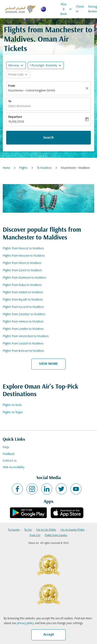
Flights (23, 168)
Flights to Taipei (13, 412)
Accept (49, 635)
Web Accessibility (14, 467)
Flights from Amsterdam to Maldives (26, 336)
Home (6, 168)
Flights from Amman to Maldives (23, 322)
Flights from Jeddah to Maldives (23, 292)
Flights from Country (56, 535)
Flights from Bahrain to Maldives (23, 351)
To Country (14, 530)
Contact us (10, 461)
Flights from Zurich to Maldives (22, 270)
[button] (46, 65)
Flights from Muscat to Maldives (23, 248)
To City (28, 530)
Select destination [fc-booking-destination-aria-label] (20, 106)
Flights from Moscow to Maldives (24, 256)
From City (35, 535)
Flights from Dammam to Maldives (24, 278)
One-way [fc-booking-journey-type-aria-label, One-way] (14, 66)
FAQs (6, 447)
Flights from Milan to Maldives (22, 263)
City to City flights (46, 530)
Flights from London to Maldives (23, 329)
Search (48, 138)
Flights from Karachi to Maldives (23, 307)
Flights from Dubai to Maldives (22, 285)
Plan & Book (67, 9)
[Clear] (88, 88)
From (12, 86)
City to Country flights (73, 530)
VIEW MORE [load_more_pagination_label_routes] (48, 364)
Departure (15, 117)
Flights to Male (12, 405)
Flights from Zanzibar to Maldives (24, 314)
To (10, 101)
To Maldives (44, 168)
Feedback (9, 454)
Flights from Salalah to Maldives (23, 344)
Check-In (80, 9)
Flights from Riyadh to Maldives (23, 300)
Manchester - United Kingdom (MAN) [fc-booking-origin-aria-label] (32, 91)
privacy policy (26, 623)
